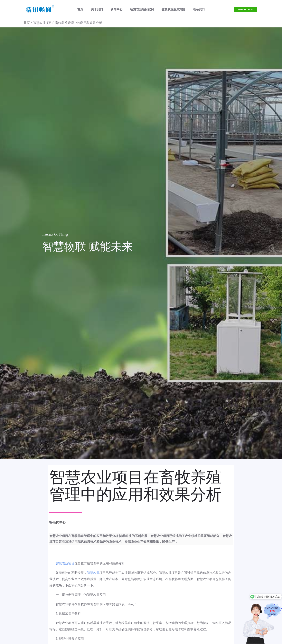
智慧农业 (93, 573)
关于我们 (100, 9)
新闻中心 (117, 9)
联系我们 (194, 9)
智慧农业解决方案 (170, 9)
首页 (85, 9)
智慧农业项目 (65, 563)
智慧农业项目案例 (141, 9)
